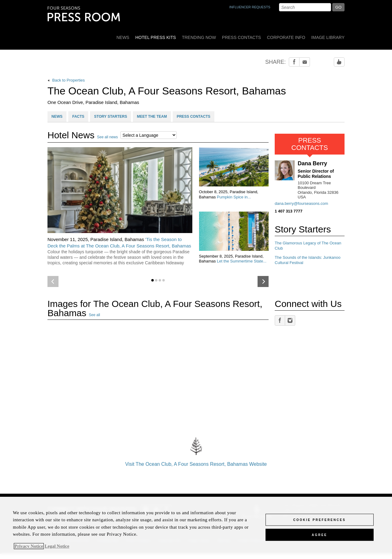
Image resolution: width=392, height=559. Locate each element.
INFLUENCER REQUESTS (250, 7)
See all (94, 315)
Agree (320, 535)
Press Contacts (241, 37)
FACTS (78, 117)
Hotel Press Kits (156, 37)
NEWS (57, 117)
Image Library (328, 37)
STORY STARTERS (111, 117)
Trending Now (199, 37)
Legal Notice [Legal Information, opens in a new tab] (57, 546)
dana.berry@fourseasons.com (301, 203)
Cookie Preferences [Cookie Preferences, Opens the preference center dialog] (320, 520)
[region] (196, 528)
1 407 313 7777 (288, 211)
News (123, 37)
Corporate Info (286, 37)
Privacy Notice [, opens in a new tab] (29, 546)
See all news (107, 137)
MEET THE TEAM (152, 117)
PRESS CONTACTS (194, 117)
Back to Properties (66, 80)
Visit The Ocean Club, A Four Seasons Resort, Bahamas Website (196, 450)
